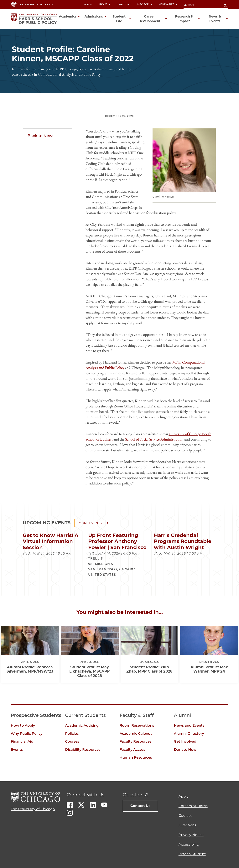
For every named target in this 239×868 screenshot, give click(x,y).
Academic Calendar (137, 734)
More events (90, 523)
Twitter (81, 805)
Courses (72, 741)
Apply (184, 796)
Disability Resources (83, 750)
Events (17, 750)
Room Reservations (137, 726)
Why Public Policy (27, 734)
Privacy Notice (191, 835)
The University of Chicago (33, 809)
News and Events (189, 726)
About (104, 4)
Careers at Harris (193, 806)
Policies (72, 734)
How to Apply (23, 726)
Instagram (70, 813)
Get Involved (185, 741)
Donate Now (185, 750)
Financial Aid (22, 741)
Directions (187, 825)
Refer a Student (192, 854)
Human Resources (136, 757)
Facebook (70, 805)
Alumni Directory (189, 734)
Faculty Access (132, 750)
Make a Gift (168, 4)
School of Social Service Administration (154, 439)
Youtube (104, 805)
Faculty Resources (135, 741)
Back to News (41, 136)
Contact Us (140, 806)
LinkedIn (93, 805)
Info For (145, 4)
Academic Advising (82, 726)
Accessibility (189, 845)
